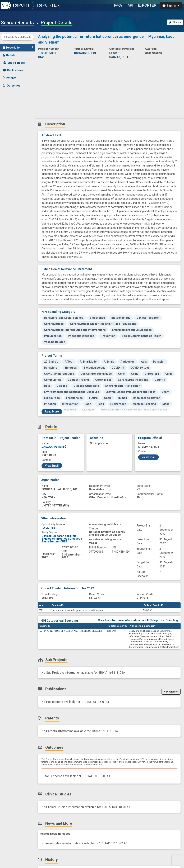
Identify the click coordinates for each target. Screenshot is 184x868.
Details (9, 53)
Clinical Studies (15, 91)
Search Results (17, 23)
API (130, 5)
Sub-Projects (14, 61)
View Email (52, 466)
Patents (9, 76)
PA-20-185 (48, 528)
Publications (13, 69)
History (9, 107)
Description (18, 46)
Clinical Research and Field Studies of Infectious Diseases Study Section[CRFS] (62, 539)
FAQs (118, 5)
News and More (15, 99)
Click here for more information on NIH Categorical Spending (138, 620)
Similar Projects (16, 114)
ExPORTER (147, 5)
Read (52, 412)
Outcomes (11, 84)
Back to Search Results (17, 37)
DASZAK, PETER (54, 447)
